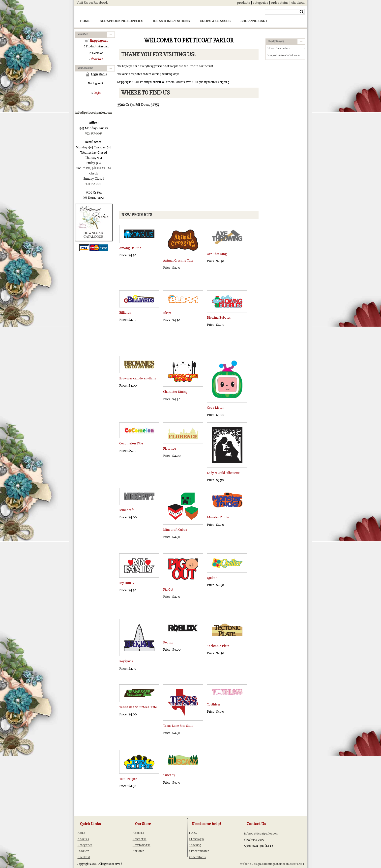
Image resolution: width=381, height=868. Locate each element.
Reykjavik (126, 661)
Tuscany (169, 775)
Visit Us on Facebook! (93, 3)
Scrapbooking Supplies (122, 21)
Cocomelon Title (131, 443)
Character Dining (175, 392)
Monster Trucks (218, 517)
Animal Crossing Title (178, 260)
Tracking (195, 845)
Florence (170, 449)
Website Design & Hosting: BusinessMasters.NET (272, 864)
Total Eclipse (128, 779)
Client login (196, 839)
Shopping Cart (254, 21)
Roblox (168, 642)
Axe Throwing (217, 254)
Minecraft (126, 510)
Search (302, 12)
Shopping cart (99, 41)
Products (83, 851)
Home (85, 21)
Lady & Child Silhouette (223, 473)
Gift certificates (199, 851)
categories (261, 3)
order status (280, 3)
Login (97, 93)
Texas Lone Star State (178, 726)
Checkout (84, 857)
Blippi (167, 313)
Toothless (214, 704)
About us (83, 839)
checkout (298, 3)
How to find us (142, 845)
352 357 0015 (94, 184)
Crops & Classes (215, 21)
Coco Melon (216, 408)
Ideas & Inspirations (172, 21)
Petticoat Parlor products (278, 48)
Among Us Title (130, 248)
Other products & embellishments (283, 56)
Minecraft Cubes (175, 530)
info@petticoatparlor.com (261, 834)
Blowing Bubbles (219, 317)
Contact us (140, 839)
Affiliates (138, 851)
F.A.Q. (193, 833)
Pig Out (168, 589)
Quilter (212, 578)
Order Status (197, 857)
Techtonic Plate (218, 646)
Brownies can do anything (138, 378)
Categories (85, 845)
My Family (127, 583)
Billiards (125, 313)
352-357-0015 (94, 133)
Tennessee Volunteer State (138, 707)
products (244, 3)
